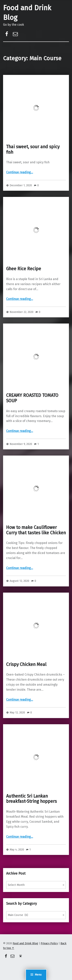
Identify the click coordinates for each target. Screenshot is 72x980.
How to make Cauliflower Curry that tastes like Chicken (36, 530)
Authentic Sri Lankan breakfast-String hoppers (31, 799)
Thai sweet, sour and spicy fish (33, 149)
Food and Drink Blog (25, 943)
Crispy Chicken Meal (26, 664)
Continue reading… (20, 172)
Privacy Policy (49, 943)
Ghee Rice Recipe (24, 269)
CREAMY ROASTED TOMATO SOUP (32, 398)
